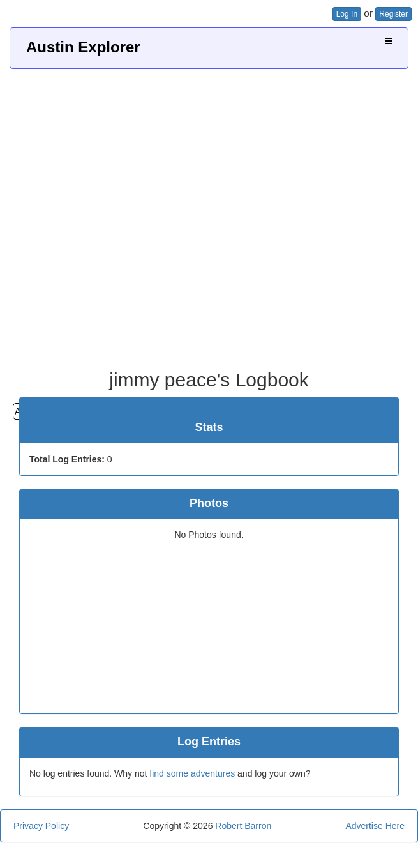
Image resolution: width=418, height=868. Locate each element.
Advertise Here (375, 826)
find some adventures (192, 773)
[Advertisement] (205, 214)
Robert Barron (243, 826)
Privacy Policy (41, 826)
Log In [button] (347, 14)
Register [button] (393, 14)
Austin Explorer (83, 47)
